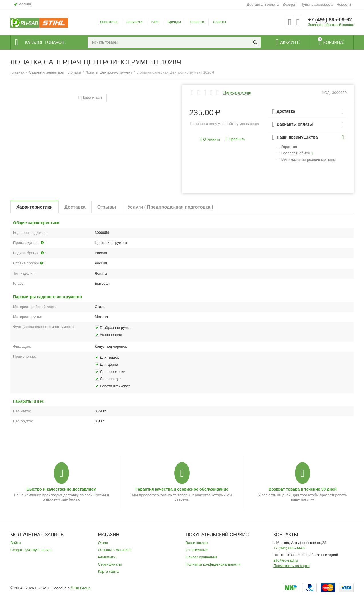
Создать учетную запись (31, 550)
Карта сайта (108, 571)
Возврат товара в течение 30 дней (302, 489)
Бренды (174, 22)
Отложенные (197, 550)
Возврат (290, 4)
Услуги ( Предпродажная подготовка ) (170, 207)
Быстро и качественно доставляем (62, 489)
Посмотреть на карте (291, 566)
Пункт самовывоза (316, 4)
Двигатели (109, 22)
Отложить (210, 140)
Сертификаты (110, 564)
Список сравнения (202, 557)
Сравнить (235, 139)
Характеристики (34, 207)
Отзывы (107, 207)
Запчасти (134, 22)
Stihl (155, 22)
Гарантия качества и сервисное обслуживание (182, 489)
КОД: (327, 93)
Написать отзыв (237, 92)
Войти (15, 543)
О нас (103, 543)
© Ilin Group (81, 588)
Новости (344, 4)
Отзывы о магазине (115, 550)
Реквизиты (107, 557)
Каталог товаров (45, 42)
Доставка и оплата (263, 4)
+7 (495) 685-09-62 (330, 20)
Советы (219, 22)
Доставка (75, 207)
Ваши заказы (197, 543)
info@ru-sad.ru (286, 560)
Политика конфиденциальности (213, 564)
